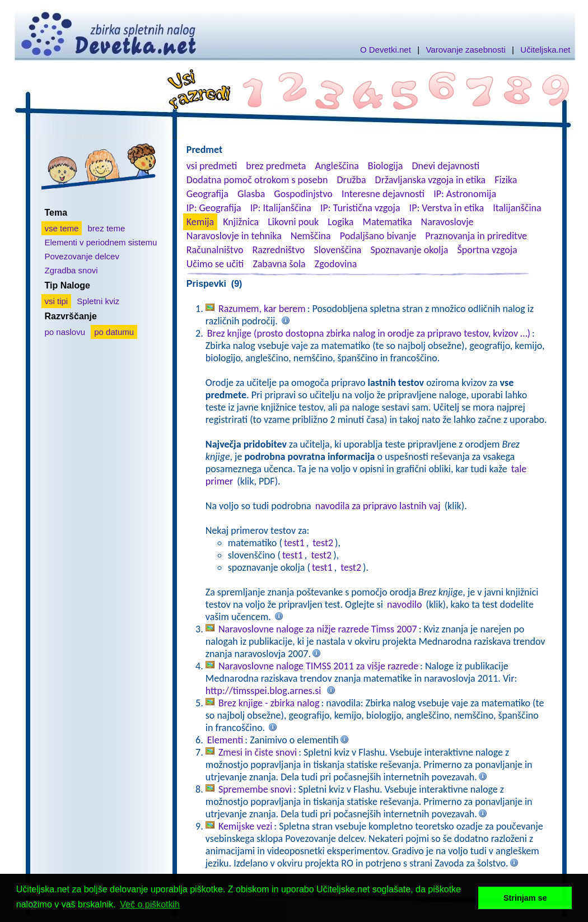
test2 (323, 543)
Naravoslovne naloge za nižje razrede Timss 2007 (318, 629)
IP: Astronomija (465, 194)
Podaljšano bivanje (378, 236)
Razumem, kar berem (262, 309)
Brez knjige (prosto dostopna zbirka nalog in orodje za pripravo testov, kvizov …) (369, 333)
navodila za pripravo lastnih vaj (378, 506)
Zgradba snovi (71, 270)
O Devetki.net (386, 50)
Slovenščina (337, 250)
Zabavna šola (279, 264)
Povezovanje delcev (82, 256)
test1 (294, 543)
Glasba (251, 194)
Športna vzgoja (487, 250)
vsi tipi (57, 301)
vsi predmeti (212, 166)
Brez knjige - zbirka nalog (269, 703)
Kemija (200, 222)
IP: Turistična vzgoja (360, 208)
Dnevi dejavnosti (446, 166)
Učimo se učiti (215, 264)
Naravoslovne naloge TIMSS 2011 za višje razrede (318, 666)
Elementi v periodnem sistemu (101, 242)
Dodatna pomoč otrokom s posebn (257, 180)
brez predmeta (276, 166)
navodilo (404, 604)
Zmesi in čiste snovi (258, 752)
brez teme (107, 228)
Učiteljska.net (545, 50)
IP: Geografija (214, 208)
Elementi (225, 740)
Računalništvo (215, 250)
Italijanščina (517, 208)
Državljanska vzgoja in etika (430, 180)
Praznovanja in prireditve (476, 236)
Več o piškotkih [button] (150, 904)
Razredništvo (278, 250)
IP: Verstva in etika (447, 208)
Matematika (388, 222)
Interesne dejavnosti (383, 194)
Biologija (386, 166)
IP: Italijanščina (281, 208)
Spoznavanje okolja (410, 250)
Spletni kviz (98, 301)
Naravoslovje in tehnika (234, 236)
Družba (352, 180)
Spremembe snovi (255, 789)
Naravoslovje (447, 222)
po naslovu (65, 332)
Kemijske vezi (245, 826)
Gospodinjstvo (303, 194)
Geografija (207, 194)
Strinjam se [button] (525, 898)
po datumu (114, 332)
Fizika (506, 180)
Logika (340, 222)
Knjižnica (241, 222)
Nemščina (311, 236)
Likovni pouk (293, 222)
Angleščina (337, 166)
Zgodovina (336, 264)
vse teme (62, 228)
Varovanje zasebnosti (465, 50)
